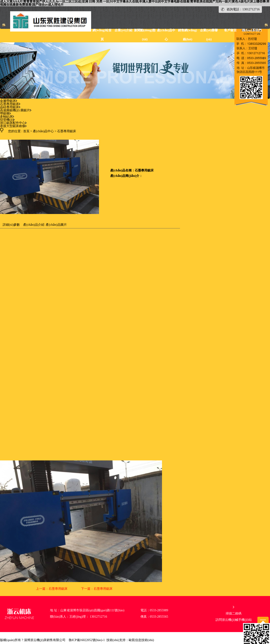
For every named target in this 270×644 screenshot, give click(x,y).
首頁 (26, 131)
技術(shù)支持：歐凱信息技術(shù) (130, 640)
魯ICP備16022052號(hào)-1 (87, 640)
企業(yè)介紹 (123, 30)
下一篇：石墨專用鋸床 (97, 589)
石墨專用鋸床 (67, 131)
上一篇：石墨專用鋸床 (52, 589)
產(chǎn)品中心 (43, 131)
